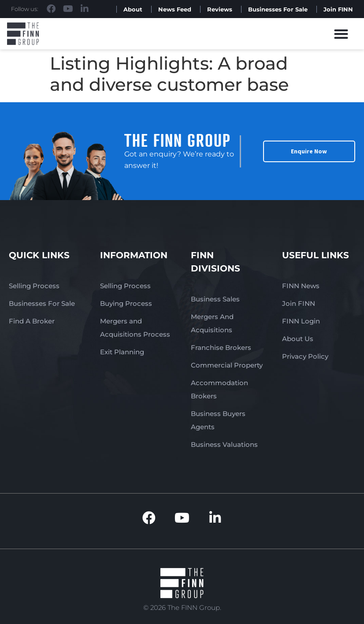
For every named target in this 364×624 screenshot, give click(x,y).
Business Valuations (224, 444)
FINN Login (301, 321)
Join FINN (338, 9)
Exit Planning (122, 352)
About (133, 9)
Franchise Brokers (221, 347)
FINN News (301, 286)
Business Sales (215, 299)
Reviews (220, 9)
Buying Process (126, 303)
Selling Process (34, 286)
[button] (341, 34)
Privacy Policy (305, 356)
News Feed (175, 9)
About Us (298, 339)
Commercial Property (227, 365)
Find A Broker (32, 321)
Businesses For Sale (278, 9)
